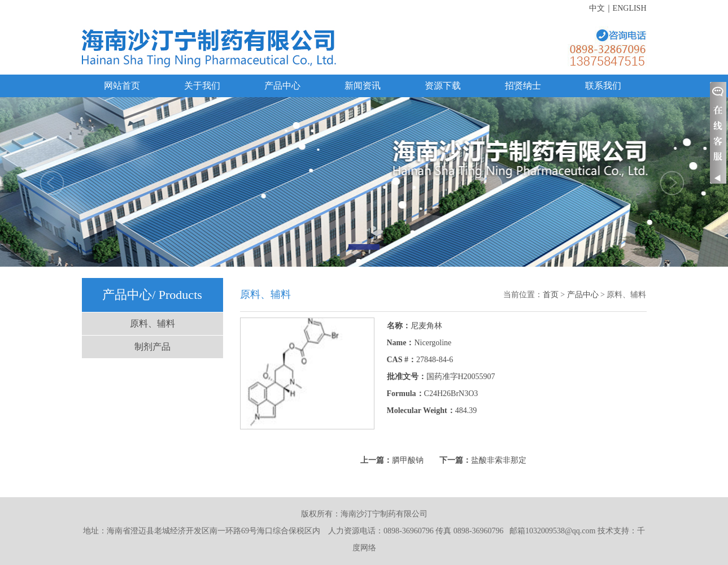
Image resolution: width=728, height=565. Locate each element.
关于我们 (202, 86)
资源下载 (443, 86)
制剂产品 (152, 347)
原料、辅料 (152, 323)
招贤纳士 (523, 86)
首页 (551, 295)
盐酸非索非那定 (499, 460)
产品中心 (282, 86)
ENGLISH (630, 8)
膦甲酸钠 (408, 460)
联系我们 (603, 86)
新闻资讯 (363, 86)
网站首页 (122, 86)
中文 (597, 8)
